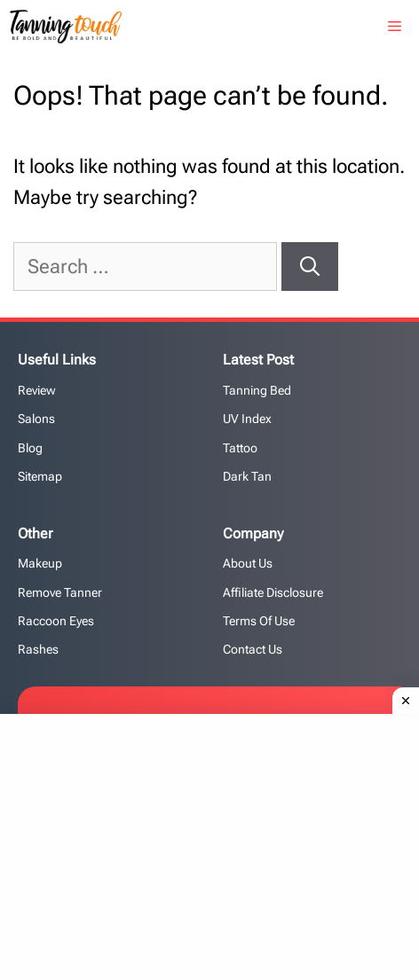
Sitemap (40, 476)
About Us (248, 563)
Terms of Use (259, 621)
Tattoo (240, 448)
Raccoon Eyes (56, 621)
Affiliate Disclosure (273, 592)
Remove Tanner (60, 592)
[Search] (310, 267)
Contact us (253, 649)
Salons (36, 419)
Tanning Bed (257, 390)
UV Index (247, 419)
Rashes (38, 649)
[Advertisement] (216, 843)
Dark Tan (247, 476)
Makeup (40, 563)
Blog (30, 448)
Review (37, 390)
